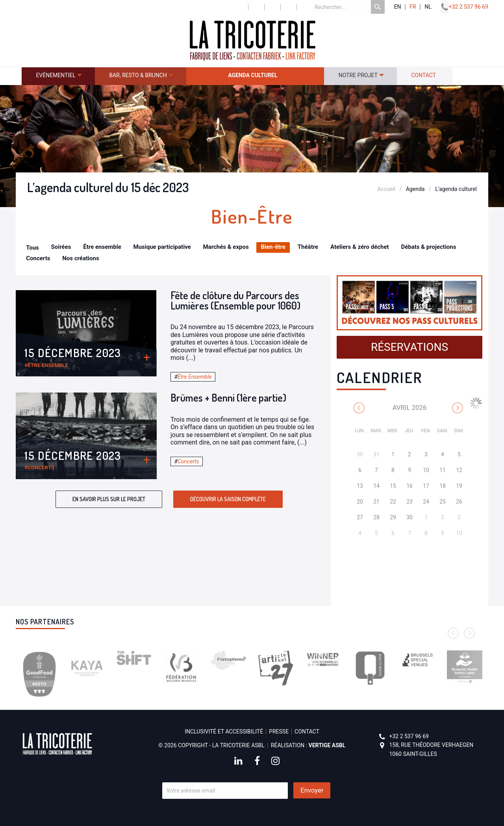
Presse (279, 732)
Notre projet (358, 75)
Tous (32, 248)
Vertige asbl (327, 745)
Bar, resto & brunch (138, 75)
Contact (423, 75)
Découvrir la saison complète (228, 499)
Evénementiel (56, 75)
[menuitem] (58, 76)
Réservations (409, 347)
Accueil (386, 189)
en (398, 7)
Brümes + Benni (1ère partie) (228, 397)
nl (428, 7)
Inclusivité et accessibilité (224, 732)
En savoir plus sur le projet (109, 499)
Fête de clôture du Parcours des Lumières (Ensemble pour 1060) (235, 300)
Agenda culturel (253, 75)
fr (413, 7)
